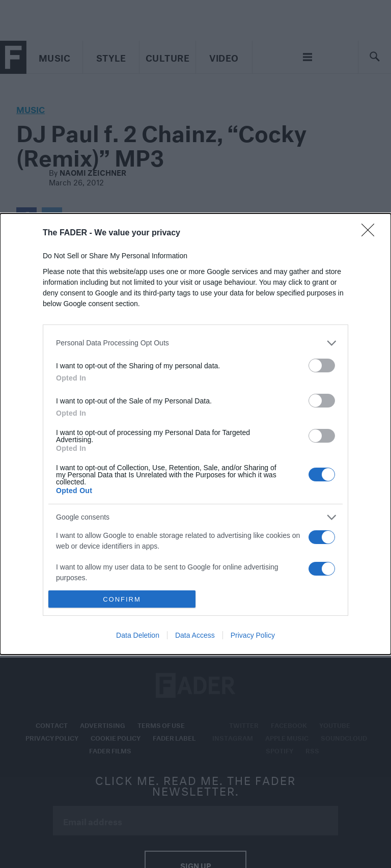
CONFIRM (122, 599)
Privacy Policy (253, 635)
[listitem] (195, 343)
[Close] (371, 233)
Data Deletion (138, 635)
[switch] (322, 365)
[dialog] (195, 434)
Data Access (195, 635)
